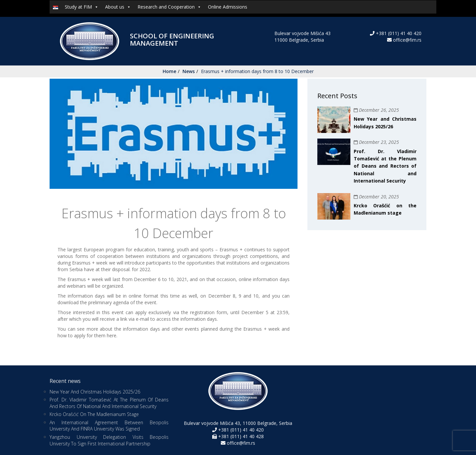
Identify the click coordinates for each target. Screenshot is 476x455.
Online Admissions (228, 7)
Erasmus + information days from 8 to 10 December (257, 71)
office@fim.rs (407, 40)
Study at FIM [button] (82, 7)
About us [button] (118, 7)
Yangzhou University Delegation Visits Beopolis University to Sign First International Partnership (109, 440)
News (189, 71)
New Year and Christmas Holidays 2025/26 (95, 392)
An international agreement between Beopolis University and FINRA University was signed (109, 426)
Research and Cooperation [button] (169, 7)
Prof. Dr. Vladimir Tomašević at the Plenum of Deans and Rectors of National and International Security (385, 166)
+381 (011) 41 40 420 (398, 33)
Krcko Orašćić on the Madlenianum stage (94, 414)
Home (169, 71)
